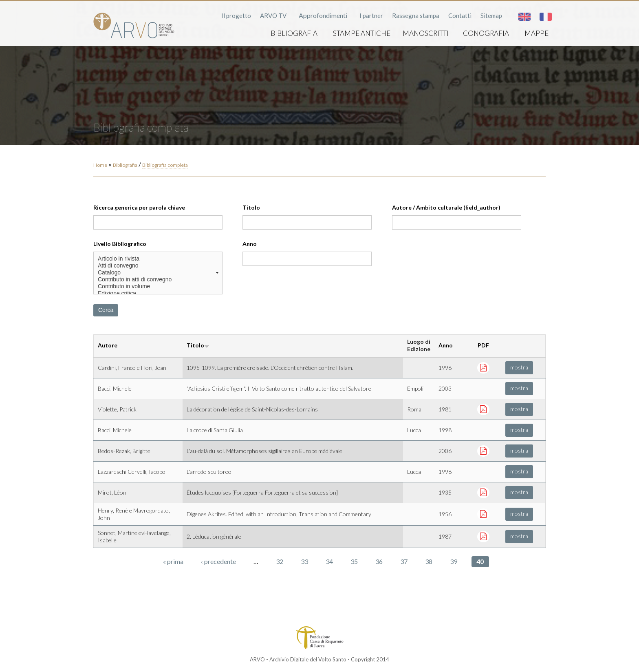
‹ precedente (218, 561)
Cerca (106, 310)
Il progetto (236, 15)
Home (100, 165)
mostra (519, 367)
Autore (108, 345)
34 (329, 561)
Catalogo (158, 273)
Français (546, 17)
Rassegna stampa (416, 15)
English (524, 17)
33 (304, 561)
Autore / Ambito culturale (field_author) (446, 207)
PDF (483, 345)
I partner (371, 15)
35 (354, 561)
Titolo (251, 207)
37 (404, 561)
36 (379, 561)
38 (429, 561)
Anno (250, 244)
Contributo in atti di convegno (158, 280)
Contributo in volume (158, 286)
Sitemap (491, 15)
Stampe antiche (362, 33)
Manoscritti (426, 33)
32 (280, 561)
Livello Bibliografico (120, 244)
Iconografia (485, 33)
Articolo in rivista (158, 259)
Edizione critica (158, 293)
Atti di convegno (158, 266)
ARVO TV (273, 15)
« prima (173, 561)
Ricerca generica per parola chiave (139, 207)
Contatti (460, 15)
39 (454, 561)
